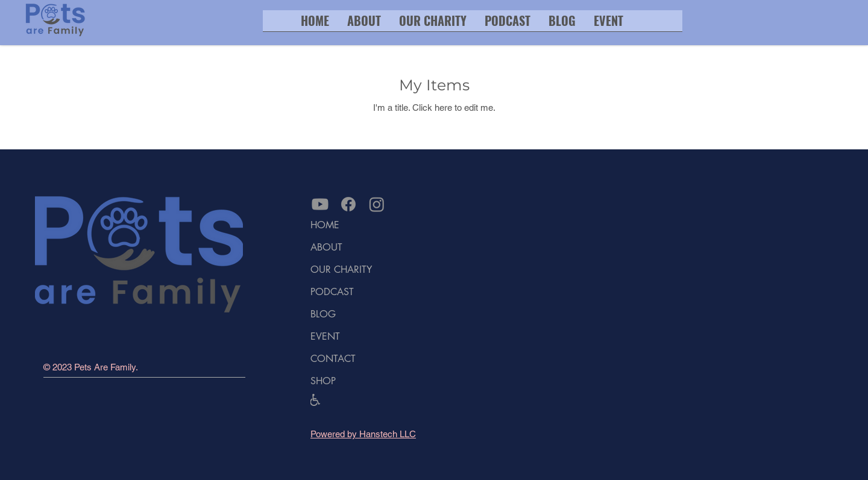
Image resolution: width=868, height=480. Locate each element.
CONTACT (333, 359)
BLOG (323, 314)
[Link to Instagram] (377, 204)
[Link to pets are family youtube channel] (320, 204)
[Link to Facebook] (348, 204)
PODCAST (332, 292)
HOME (325, 225)
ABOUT (326, 247)
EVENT (325, 336)
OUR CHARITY (341, 270)
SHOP (323, 381)
